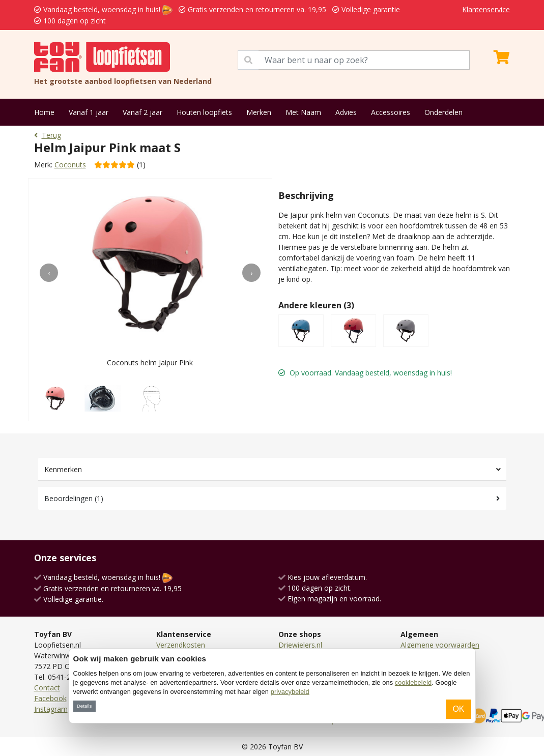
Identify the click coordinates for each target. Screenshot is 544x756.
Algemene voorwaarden (440, 645)
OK (458, 709)
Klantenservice (486, 9)
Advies (346, 112)
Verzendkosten (181, 645)
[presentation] (49, 273)
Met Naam (303, 112)
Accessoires (391, 112)
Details (84, 706)
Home (44, 112)
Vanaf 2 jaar (142, 112)
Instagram (51, 709)
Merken (259, 112)
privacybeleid (290, 692)
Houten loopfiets (204, 112)
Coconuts (70, 165)
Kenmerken (63, 469)
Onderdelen (443, 112)
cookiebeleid (413, 682)
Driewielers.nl (300, 645)
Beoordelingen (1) (74, 498)
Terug (48, 135)
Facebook (50, 698)
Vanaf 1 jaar (89, 112)
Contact (47, 688)
